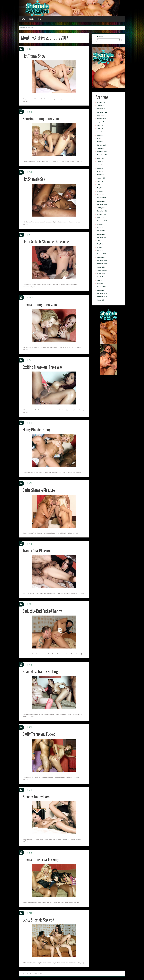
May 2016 (100, 168)
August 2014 (101, 178)
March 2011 (101, 251)
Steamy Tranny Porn (37, 797)
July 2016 (100, 162)
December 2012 (102, 211)
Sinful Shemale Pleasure (39, 490)
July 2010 (100, 277)
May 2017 (100, 135)
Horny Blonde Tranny (37, 430)
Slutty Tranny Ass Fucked (40, 734)
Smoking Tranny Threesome (42, 119)
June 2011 (101, 241)
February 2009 (102, 287)
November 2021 (102, 112)
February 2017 (102, 145)
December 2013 (102, 205)
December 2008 (102, 294)
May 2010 (100, 284)
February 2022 (102, 102)
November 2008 (102, 297)
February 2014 (102, 198)
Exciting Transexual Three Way (43, 367)
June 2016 (101, 165)
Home (23, 19)
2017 (27, 28)
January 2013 (102, 208)
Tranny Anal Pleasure (37, 551)
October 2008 (102, 300)
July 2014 (100, 182)
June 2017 (101, 132)
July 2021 (100, 126)
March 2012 (101, 228)
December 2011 (102, 238)
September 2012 (102, 221)
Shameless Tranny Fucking (41, 672)
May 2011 (100, 244)
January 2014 (102, 201)
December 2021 (102, 109)
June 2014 (101, 185)
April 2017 (100, 139)
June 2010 (101, 281)
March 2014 (101, 195)
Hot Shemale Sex (34, 179)
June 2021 (101, 129)
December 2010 (102, 261)
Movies (31, 19)
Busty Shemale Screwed (39, 920)
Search (100, 37)
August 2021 (101, 122)
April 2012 (100, 224)
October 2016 (102, 158)
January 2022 (102, 106)
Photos (41, 19)
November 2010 (102, 264)
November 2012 (102, 215)
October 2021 (102, 116)
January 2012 (102, 234)
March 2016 (101, 175)
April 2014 (100, 191)
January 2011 (102, 257)
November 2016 (102, 155)
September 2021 (102, 119)
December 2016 (102, 152)
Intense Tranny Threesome (41, 304)
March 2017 (101, 142)
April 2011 (100, 248)
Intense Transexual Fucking (41, 859)
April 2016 (100, 172)
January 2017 (102, 149)
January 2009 (102, 290)
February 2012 (102, 231)
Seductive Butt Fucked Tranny (43, 611)
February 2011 (102, 254)
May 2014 (100, 188)
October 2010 (102, 267)
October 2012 (102, 218)
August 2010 (101, 274)
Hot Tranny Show (34, 56)
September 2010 (102, 271)
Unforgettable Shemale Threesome (47, 242)
